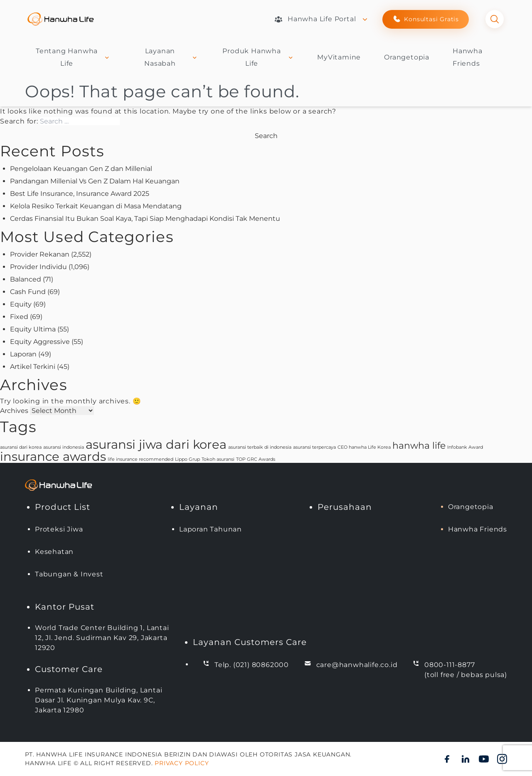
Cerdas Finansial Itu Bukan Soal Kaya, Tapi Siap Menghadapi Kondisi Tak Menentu (145, 219)
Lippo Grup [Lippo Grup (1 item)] (187, 459)
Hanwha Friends (478, 529)
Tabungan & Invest (69, 574)
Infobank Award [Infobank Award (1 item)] (465, 447)
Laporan (23, 354)
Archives (14, 411)
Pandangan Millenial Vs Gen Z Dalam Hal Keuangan (95, 181)
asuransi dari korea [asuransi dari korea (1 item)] (21, 447)
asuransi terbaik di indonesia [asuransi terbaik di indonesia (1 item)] (260, 447)
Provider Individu (38, 267)
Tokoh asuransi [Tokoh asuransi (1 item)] (218, 459)
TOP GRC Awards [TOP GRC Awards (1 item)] (256, 459)
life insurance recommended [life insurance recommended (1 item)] (140, 459)
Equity (21, 304)
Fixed (19, 317)
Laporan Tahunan (211, 529)
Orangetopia (407, 57)
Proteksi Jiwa (59, 529)
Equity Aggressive (40, 342)
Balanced (26, 279)
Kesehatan (54, 552)
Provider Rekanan (40, 254)
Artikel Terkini (33, 367)
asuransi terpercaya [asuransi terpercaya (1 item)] (314, 447)
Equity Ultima (33, 329)
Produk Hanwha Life (258, 57)
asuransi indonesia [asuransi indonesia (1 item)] (64, 447)
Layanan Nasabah (171, 57)
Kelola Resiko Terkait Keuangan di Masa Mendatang (96, 206)
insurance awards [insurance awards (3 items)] (53, 456)
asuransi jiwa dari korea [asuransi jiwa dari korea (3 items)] (156, 444)
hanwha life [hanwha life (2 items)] (419, 445)
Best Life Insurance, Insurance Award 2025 (80, 194)
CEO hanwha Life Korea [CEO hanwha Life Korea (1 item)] (364, 447)
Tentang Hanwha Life (73, 57)
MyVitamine (339, 57)
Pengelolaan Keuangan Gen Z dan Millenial (81, 169)
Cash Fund (28, 292)
